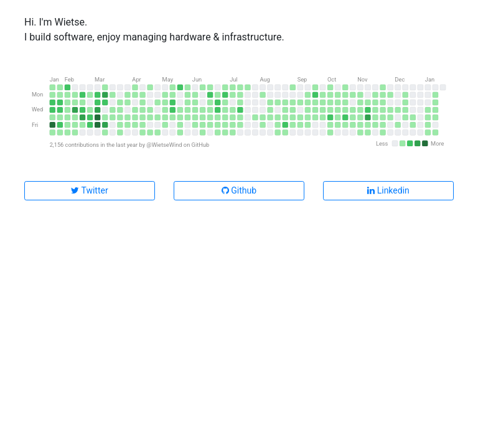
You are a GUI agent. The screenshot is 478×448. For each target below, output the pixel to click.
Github (239, 190)
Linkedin (388, 190)
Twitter (89, 190)
